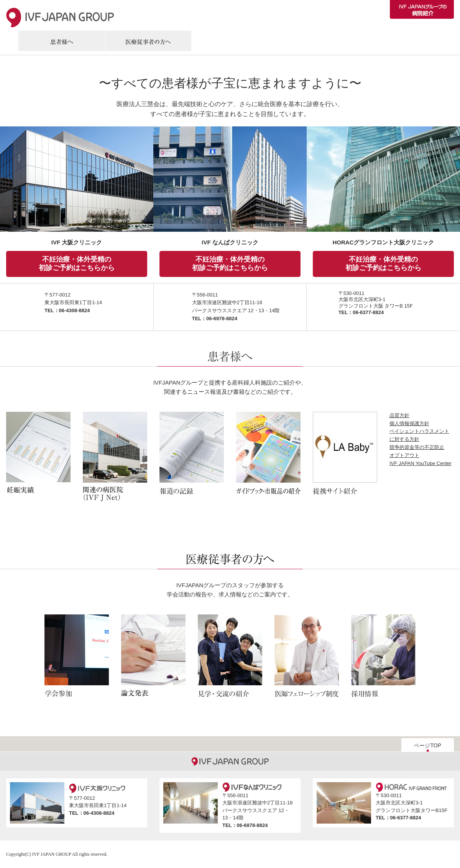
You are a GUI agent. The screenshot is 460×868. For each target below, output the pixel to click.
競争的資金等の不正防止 (417, 447)
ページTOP (428, 745)
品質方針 (399, 415)
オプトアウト (404, 455)
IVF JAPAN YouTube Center (421, 463)
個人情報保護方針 (409, 423)
